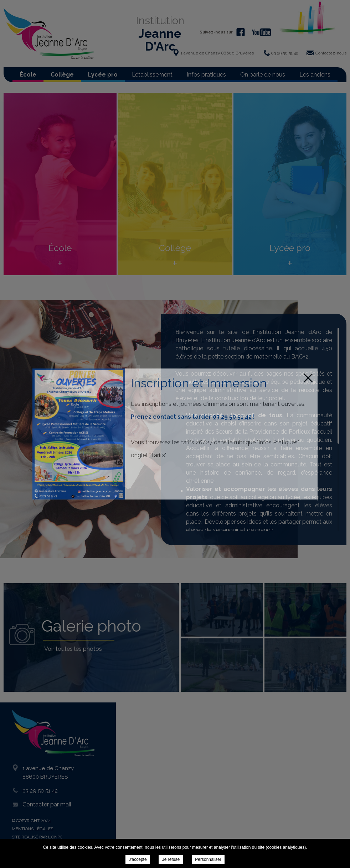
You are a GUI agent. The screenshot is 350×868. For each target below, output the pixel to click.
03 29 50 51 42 (232, 417)
